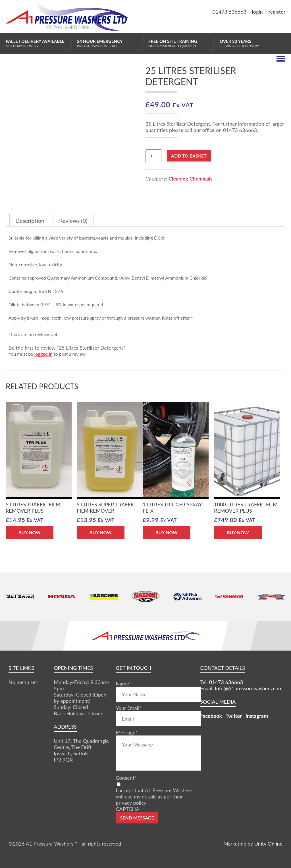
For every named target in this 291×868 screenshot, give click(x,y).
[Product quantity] (153, 156)
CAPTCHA (127, 809)
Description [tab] (30, 221)
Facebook (211, 716)
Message (126, 732)
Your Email (128, 708)
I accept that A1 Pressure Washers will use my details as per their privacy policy (154, 796)
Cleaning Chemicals (190, 179)
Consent (126, 778)
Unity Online (268, 844)
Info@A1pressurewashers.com (249, 688)
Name (123, 684)
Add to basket (189, 156)
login (257, 12)
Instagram (257, 716)
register (277, 12)
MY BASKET (265, 25)
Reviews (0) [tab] (73, 221)
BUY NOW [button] (30, 532)
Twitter (234, 716)
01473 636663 (229, 12)
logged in (43, 354)
